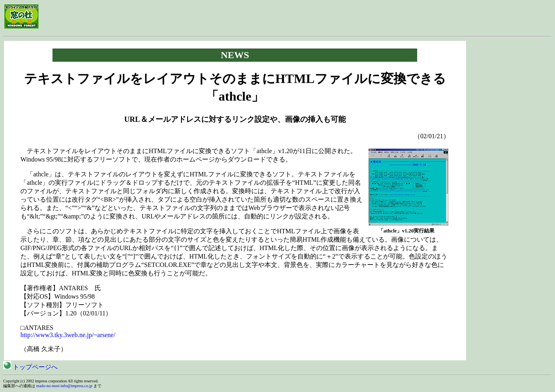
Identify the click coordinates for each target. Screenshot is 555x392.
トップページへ (30, 367)
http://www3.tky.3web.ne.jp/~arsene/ (68, 335)
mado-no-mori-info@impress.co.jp (65, 386)
